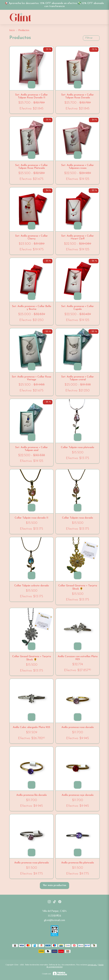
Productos (24, 30)
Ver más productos (54, 885)
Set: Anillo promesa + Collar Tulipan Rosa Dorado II (31, 96)
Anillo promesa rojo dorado (78, 795)
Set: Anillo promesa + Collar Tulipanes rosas (78, 167)
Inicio (14, 30)
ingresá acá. (93, 965)
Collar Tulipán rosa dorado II (31, 518)
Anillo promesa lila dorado (32, 795)
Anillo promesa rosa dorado (78, 727)
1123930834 (54, 915)
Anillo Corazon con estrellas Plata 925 (78, 658)
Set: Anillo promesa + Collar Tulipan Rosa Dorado (78, 96)
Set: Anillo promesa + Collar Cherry (31, 237)
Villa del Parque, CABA (54, 911)
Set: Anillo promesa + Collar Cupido (78, 308)
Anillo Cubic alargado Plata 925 (31, 727)
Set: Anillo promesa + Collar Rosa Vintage (31, 378)
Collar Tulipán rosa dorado (78, 518)
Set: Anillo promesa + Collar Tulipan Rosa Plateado (31, 167)
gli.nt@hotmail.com (54, 920)
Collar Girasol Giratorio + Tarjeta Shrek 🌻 (78, 587)
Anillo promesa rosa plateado (32, 863)
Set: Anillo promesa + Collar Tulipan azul (31, 449)
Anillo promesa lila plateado (78, 863)
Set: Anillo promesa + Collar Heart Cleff (78, 237)
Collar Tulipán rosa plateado (78, 447)
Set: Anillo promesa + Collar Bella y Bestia (32, 308)
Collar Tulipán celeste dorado (32, 586)
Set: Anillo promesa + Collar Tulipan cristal (78, 378)
